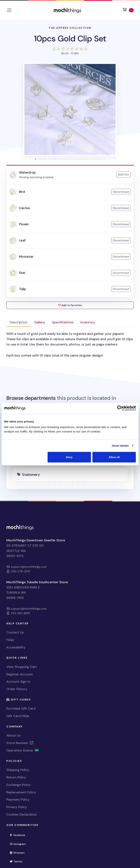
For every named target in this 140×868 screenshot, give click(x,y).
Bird (22, 192)
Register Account (20, 674)
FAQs (10, 640)
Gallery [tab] (40, 322)
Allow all (114, 457)
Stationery (31, 475)
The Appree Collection (70, 28)
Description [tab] (19, 322)
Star (22, 273)
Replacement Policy (21, 792)
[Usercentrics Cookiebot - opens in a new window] (120, 408)
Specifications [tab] (63, 322)
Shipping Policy (18, 770)
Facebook (17, 835)
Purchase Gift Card (21, 708)
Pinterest (17, 853)
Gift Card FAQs (18, 716)
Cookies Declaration (22, 814)
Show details (120, 445)
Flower (24, 224)
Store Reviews (20, 743)
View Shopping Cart (22, 667)
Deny (69, 457)
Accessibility (16, 647)
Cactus (24, 208)
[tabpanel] (70, 345)
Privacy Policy (17, 807)
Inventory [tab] (88, 322)
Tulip (22, 289)
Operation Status (23, 750)
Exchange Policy (19, 785)
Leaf (22, 240)
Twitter (16, 861)
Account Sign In (18, 682)
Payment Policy (18, 800)
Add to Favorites (70, 305)
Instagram (18, 844)
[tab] (36, 159)
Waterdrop (27, 172)
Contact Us (15, 632)
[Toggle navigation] (9, 10)
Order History (17, 689)
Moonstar (26, 257)
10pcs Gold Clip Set (70, 39)
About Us (13, 735)
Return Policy (16, 777)
